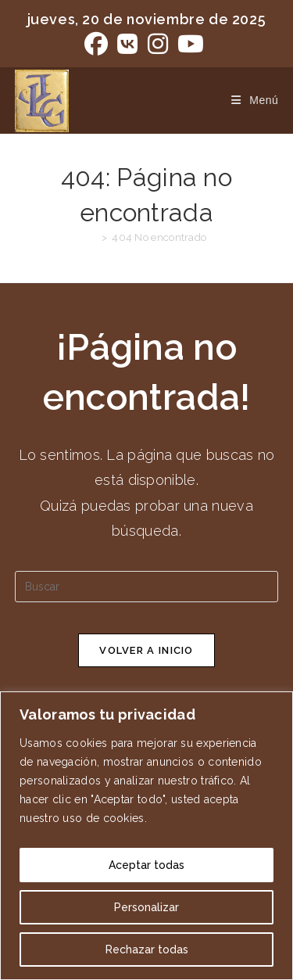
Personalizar (146, 907)
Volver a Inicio (146, 650)
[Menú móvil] (249, 100)
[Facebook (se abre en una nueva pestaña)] (98, 44)
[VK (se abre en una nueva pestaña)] (127, 44)
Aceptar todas (146, 865)
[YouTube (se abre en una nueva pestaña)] (191, 44)
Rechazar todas (147, 949)
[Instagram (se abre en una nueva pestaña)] (158, 44)
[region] (146, 836)
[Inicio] (92, 237)
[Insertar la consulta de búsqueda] (147, 587)
